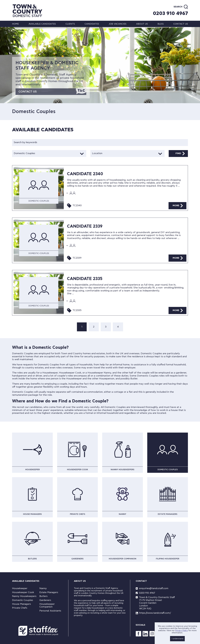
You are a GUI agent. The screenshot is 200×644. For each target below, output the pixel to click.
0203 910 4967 (170, 13)
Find (178, 153)
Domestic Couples (23, 600)
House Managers (21, 604)
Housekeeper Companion (47, 605)
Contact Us (28, 92)
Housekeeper (20, 588)
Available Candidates (42, 24)
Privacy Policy (182, 631)
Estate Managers (49, 592)
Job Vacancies (118, 24)
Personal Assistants (50, 611)
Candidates (92, 24)
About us (142, 24)
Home (15, 24)
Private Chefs (20, 608)
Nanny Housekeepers (24, 596)
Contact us (181, 24)
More (176, 206)
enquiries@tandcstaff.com (154, 588)
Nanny (43, 588)
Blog (161, 24)
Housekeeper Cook (23, 592)
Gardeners (45, 600)
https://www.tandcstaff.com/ (155, 613)
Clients (70, 24)
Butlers (43, 596)
